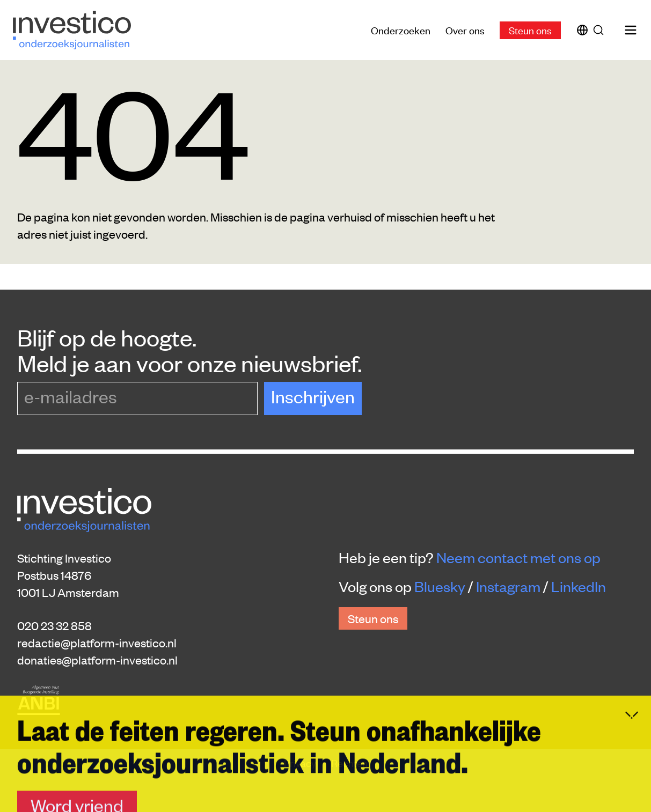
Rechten (349, 762)
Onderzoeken (401, 30)
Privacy (301, 762)
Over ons (465, 30)
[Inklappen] (632, 802)
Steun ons (530, 30)
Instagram (508, 586)
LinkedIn (579, 586)
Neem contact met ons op (518, 557)
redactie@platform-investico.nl (97, 643)
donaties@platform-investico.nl (97, 660)
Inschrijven (313, 396)
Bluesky (440, 586)
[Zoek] (601, 30)
